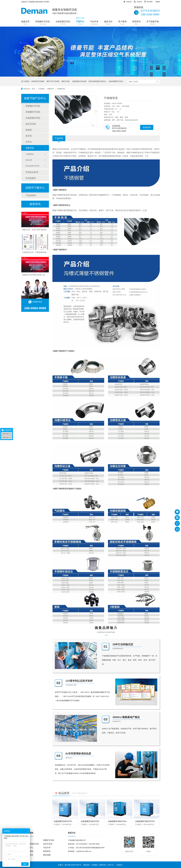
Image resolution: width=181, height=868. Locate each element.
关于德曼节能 (153, 23)
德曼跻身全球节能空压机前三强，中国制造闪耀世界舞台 (42, 276)
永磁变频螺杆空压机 (116, 81)
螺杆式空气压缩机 (53, 81)
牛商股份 (95, 865)
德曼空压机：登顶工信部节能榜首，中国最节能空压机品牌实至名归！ (47, 231)
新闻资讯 (136, 23)
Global (156, 1)
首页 (34, 89)
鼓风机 (29, 130)
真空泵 (29, 136)
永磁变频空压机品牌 (79, 81)
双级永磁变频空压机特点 (97, 81)
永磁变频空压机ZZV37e (145, 821)
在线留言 (138, 1)
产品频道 (41, 89)
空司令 (29, 142)
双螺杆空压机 (49, 840)
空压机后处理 (32, 172)
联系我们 (128, 1)
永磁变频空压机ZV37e (63, 821)
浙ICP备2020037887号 (73, 865)
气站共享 (94, 23)
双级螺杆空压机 (43, 23)
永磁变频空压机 (63, 23)
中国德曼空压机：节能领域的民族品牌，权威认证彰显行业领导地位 (46, 253)
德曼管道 (51, 89)
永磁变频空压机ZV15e (117, 821)
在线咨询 (147, 127)
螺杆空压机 (66, 81)
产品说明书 (31, 195)
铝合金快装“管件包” (33, 166)
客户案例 (122, 23)
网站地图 (148, 1)
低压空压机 (31, 124)
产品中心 (80, 23)
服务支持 (108, 23)
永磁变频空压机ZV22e (90, 821)
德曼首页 (25, 23)
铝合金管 (29, 160)
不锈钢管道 (61, 89)
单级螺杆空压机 (33, 112)
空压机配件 (31, 178)
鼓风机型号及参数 (38, 81)
